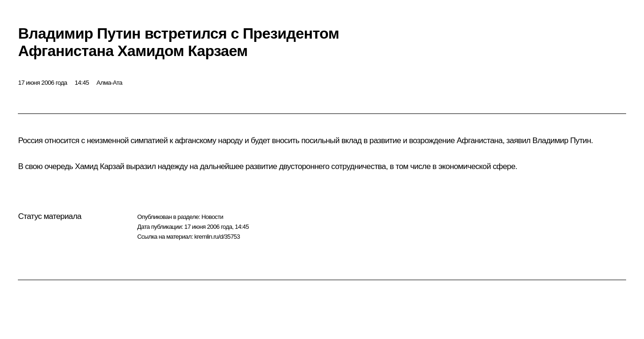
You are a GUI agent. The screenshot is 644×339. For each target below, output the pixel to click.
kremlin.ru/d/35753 (217, 237)
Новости (212, 217)
